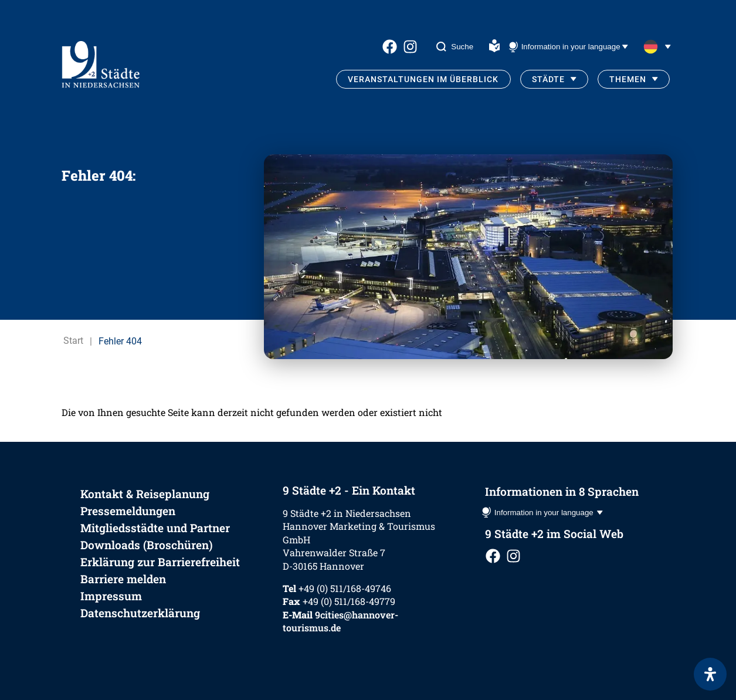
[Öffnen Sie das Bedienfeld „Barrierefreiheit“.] (710, 674)
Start (73, 341)
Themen (628, 79)
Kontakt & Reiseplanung (145, 494)
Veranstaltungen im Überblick (423, 79)
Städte (548, 79)
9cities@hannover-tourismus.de (340, 621)
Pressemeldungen (128, 511)
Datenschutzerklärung (140, 613)
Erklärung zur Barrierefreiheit (160, 562)
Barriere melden (123, 579)
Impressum (111, 596)
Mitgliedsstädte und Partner (155, 528)
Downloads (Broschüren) (147, 545)
